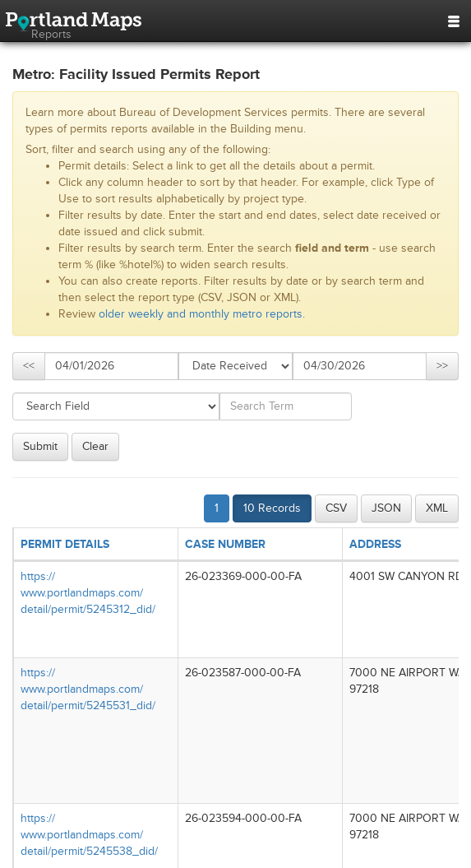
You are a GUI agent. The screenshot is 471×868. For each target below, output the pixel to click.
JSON (386, 508)
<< (29, 366)
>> (442, 366)
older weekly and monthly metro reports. (202, 314)
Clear (95, 446)
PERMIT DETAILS (65, 544)
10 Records (272, 508)
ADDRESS (375, 544)
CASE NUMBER (225, 544)
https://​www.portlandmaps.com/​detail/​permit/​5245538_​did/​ (89, 835)
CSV (336, 508)
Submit (40, 446)
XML (437, 508)
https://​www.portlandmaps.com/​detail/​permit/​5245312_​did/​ (88, 593)
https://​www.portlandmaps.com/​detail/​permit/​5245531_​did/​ (88, 689)
